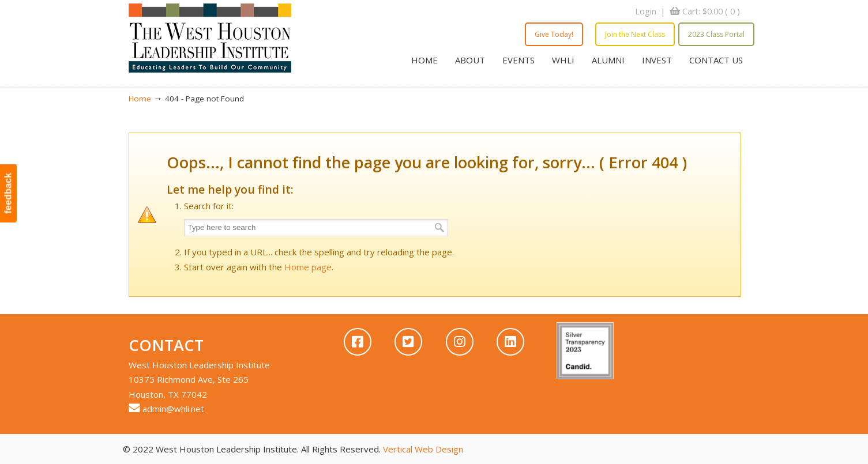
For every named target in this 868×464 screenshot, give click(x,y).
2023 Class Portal (716, 34)
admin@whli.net (173, 409)
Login (646, 11)
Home (140, 99)
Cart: (711, 11)
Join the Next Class (635, 34)
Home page (308, 267)
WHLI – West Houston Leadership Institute (210, 38)
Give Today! (554, 34)
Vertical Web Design (423, 449)
